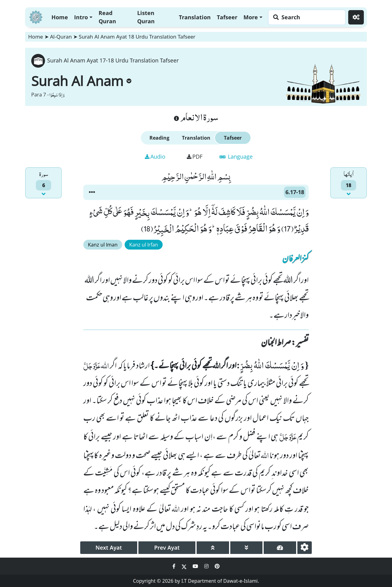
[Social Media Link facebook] (175, 566)
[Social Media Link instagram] (207, 566)
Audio (155, 156)
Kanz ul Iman (103, 245)
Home (60, 17)
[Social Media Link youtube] (196, 566)
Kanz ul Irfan (144, 245)
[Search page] (305, 17)
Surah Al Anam (81, 81)
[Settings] (356, 17)
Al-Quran (61, 37)
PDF (195, 156)
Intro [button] (81, 17)
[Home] (36, 16)
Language (236, 156)
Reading (159, 138)
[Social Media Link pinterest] (217, 566)
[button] (92, 192)
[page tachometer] (280, 548)
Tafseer (227, 17)
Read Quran (107, 17)
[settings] (305, 548)
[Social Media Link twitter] (185, 566)
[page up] (213, 548)
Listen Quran (146, 17)
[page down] (247, 548)
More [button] (251, 17)
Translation (195, 17)
